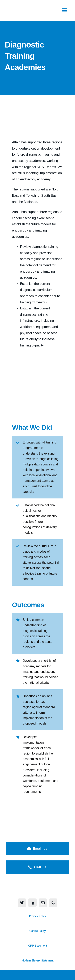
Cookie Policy (38, 931)
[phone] (53, 903)
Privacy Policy (38, 916)
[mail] (43, 903)
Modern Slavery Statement (38, 960)
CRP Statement (38, 946)
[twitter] (22, 903)
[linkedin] (32, 903)
